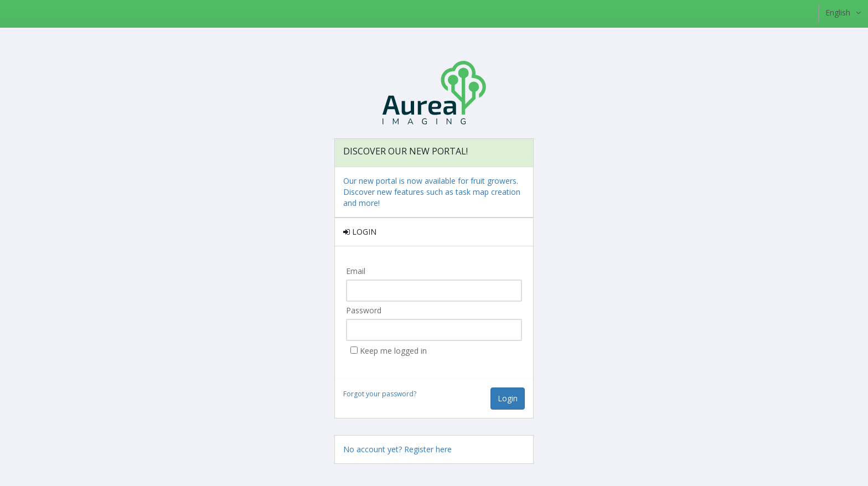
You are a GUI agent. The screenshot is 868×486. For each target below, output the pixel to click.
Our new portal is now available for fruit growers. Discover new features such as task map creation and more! (432, 192)
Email (356, 271)
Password (364, 310)
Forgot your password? (380, 394)
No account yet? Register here (397, 449)
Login (508, 398)
